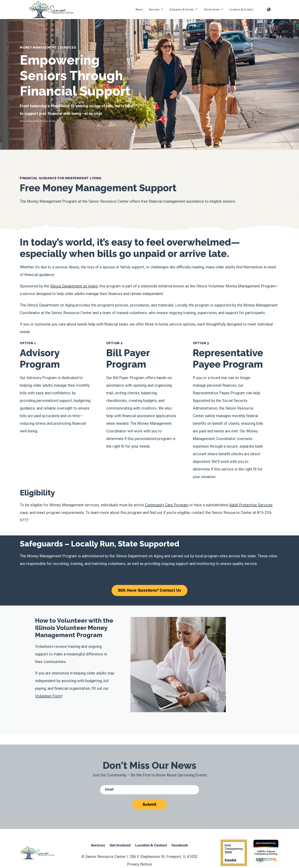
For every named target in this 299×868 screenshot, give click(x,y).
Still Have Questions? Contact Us (150, 590)
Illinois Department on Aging (74, 286)
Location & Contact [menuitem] (151, 845)
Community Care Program (167, 505)
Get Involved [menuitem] (120, 845)
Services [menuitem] (98, 845)
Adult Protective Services (251, 505)
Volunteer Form (48, 696)
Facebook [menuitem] (180, 845)
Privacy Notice (139, 864)
